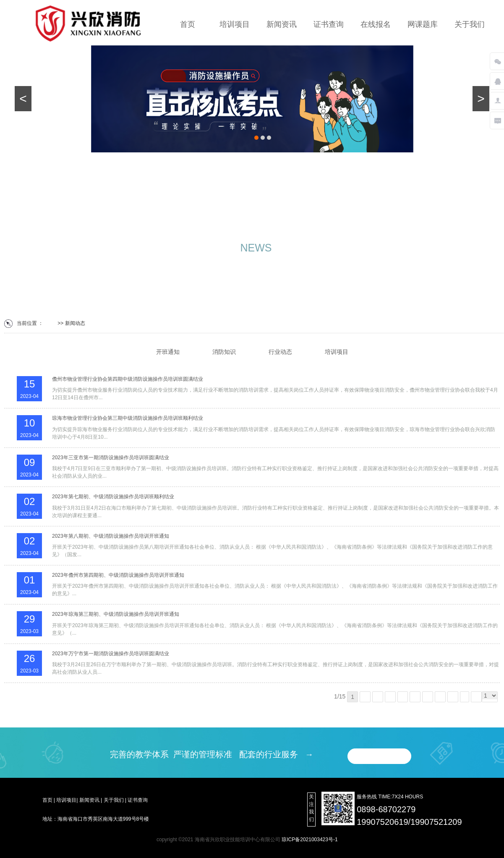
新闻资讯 (282, 24)
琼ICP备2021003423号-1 (309, 840)
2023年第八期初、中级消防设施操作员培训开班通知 (111, 536)
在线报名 (376, 24)
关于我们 (470, 24)
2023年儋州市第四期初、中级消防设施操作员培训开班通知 (118, 575)
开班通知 (168, 352)
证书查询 (329, 24)
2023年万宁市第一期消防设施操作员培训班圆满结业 (111, 654)
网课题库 (423, 24)
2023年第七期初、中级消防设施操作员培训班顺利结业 (113, 497)
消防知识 (224, 352)
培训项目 (235, 24)
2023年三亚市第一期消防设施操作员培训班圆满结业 (111, 458)
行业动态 (280, 352)
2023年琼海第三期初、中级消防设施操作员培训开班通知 (116, 614)
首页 (188, 24)
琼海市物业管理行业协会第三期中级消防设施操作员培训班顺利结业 (128, 418)
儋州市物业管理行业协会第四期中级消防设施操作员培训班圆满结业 (128, 379)
